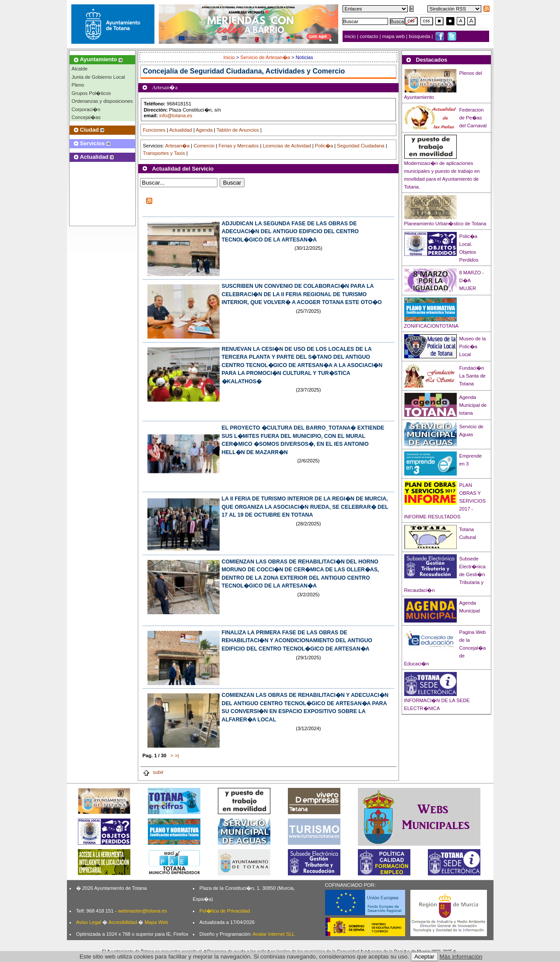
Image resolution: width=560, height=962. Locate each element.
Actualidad (181, 130)
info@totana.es (176, 115)
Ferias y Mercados (238, 146)
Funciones (154, 130)
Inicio (229, 57)
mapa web (394, 36)
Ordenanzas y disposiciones (102, 101)
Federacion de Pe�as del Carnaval (473, 118)
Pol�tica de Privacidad (225, 911)
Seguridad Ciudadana (360, 146)
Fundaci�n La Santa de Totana (472, 376)
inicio (351, 36)
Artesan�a (177, 146)
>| (177, 756)
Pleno (78, 85)
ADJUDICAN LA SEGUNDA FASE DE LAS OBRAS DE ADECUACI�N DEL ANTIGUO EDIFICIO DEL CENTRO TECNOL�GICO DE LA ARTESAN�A (290, 232)
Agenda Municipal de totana (473, 405)
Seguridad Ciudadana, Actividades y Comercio (267, 71)
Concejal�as (86, 117)
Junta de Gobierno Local (98, 77)
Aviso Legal (89, 922)
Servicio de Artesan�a (265, 57)
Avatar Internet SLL (274, 934)
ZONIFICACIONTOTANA (432, 326)
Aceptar (424, 957)
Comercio (204, 146)
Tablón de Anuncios (238, 130)
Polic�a (324, 146)
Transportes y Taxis (164, 153)
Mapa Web (156, 922)
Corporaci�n (86, 109)
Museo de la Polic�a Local (473, 346)
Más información (461, 957)
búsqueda (420, 36)
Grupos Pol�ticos (91, 93)
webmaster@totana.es (142, 911)
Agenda (204, 130)
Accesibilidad (123, 922)
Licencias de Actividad (287, 146)
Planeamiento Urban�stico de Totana (445, 224)
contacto (369, 36)
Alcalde (80, 69)
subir (153, 772)
